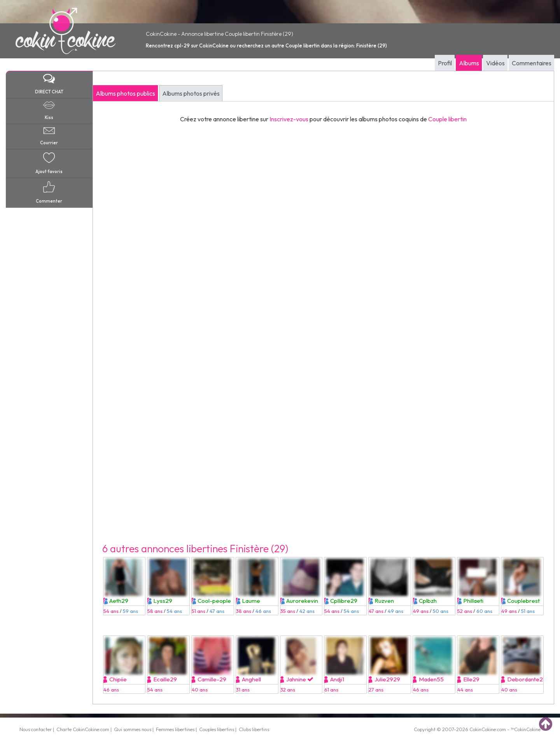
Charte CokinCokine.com (83, 729)
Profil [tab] (445, 63)
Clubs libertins (254, 729)
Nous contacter (36, 729)
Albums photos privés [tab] (191, 93)
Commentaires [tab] (532, 63)
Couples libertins (217, 729)
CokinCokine (483, 729)
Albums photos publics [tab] (125, 93)
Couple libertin (447, 119)
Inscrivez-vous (289, 119)
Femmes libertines (175, 729)
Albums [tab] (469, 63)
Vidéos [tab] (495, 63)
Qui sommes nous (133, 729)
